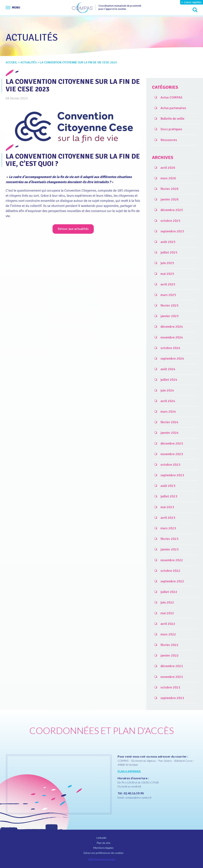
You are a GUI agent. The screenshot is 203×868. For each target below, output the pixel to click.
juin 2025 (167, 263)
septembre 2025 (172, 231)
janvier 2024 (170, 433)
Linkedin (101, 838)
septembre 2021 (172, 698)
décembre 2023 (172, 443)
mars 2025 (168, 295)
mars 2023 (168, 528)
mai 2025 (167, 274)
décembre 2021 (172, 666)
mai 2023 (167, 507)
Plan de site (103, 843)
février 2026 (169, 189)
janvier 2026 (170, 199)
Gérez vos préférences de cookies (103, 853)
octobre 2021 (170, 687)
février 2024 (169, 422)
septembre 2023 (172, 475)
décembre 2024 (172, 327)
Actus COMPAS (171, 97)
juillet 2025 (169, 252)
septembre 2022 (172, 581)
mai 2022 (167, 613)
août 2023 (168, 486)
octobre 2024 (170, 348)
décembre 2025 (172, 210)
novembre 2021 (172, 677)
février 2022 (169, 645)
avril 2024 (168, 401)
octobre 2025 (170, 221)
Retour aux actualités (73, 229)
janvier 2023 (170, 549)
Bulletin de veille (172, 119)
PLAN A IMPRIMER (129, 771)
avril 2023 (168, 518)
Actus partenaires (173, 108)
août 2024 (168, 369)
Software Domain (105, 859)
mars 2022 (168, 634)
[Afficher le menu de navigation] (13, 8)
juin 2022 (167, 602)
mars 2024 (168, 412)
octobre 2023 (170, 465)
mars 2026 (168, 178)
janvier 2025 (170, 316)
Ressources (169, 140)
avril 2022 (168, 624)
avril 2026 (168, 168)
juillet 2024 (169, 380)
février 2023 (169, 539)
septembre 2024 (172, 358)
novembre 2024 (172, 337)
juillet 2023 (169, 496)
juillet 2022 (169, 592)
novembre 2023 (172, 454)
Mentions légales (103, 848)
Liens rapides (193, 2)
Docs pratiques (171, 129)
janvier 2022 (170, 655)
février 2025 (169, 305)
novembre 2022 (172, 560)
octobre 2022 (170, 571)
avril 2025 (168, 284)
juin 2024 (167, 390)
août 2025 (168, 242)
